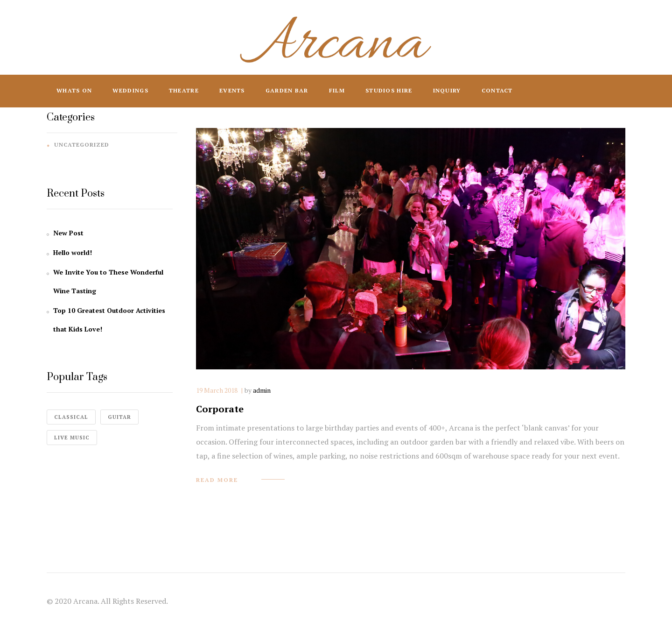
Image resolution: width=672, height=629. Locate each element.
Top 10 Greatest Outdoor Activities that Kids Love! (109, 320)
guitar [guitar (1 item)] (119, 417)
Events (232, 90)
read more (217, 480)
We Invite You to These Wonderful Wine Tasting (108, 281)
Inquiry (447, 90)
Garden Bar (287, 90)
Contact (497, 90)
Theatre (184, 90)
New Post (68, 233)
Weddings (130, 90)
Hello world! (73, 252)
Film (337, 90)
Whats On (74, 90)
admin (262, 390)
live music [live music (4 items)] (72, 438)
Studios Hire (389, 90)
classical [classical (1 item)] (71, 417)
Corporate (220, 409)
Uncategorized (82, 145)
